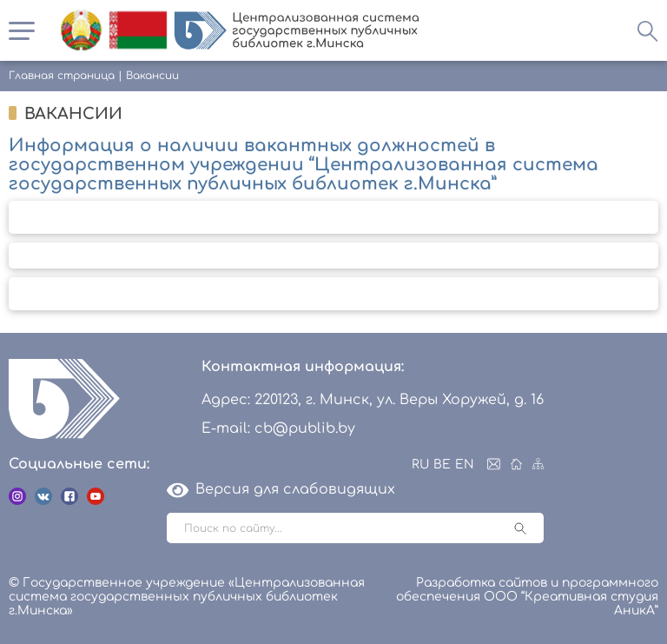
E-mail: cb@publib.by (278, 428)
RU (420, 465)
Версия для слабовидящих (281, 489)
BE (442, 465)
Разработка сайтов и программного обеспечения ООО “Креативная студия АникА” (527, 597)
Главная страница (62, 76)
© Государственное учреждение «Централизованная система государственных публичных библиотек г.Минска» (187, 597)
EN (465, 465)
